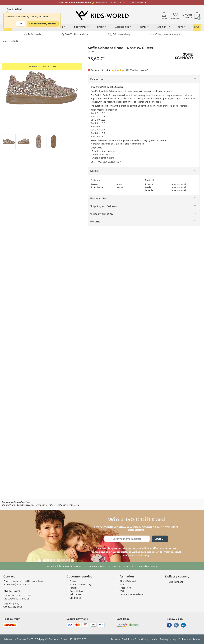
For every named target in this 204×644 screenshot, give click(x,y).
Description (97, 79)
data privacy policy (148, 566)
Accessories (124, 27)
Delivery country (168, 639)
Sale (197, 27)
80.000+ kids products (75, 34)
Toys (182, 27)
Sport (102, 27)
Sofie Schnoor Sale (26, 505)
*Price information (101, 214)
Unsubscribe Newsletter (132, 594)
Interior (163, 27)
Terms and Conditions (122, 639)
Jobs (122, 585)
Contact (9, 577)
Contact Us (75, 581)
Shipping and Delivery (103, 206)
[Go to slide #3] (38, 142)
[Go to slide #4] (53, 142)
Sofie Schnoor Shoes (46, 505)
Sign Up (160, 539)
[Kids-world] (102, 16)
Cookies (182, 639)
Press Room (126, 588)
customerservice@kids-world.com (27, 581)
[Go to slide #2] (24, 142)
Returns (95, 222)
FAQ (122, 591)
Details (94, 171)
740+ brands (32, 34)
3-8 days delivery (119, 34)
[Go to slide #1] (9, 142)
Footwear (82, 27)
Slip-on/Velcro (8, 505)
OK (20, 24)
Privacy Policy (141, 639)
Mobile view (195, 639)
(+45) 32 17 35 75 (20, 585)
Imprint (154, 639)
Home (5, 41)
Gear (145, 27)
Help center (75, 594)
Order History (76, 591)
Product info (98, 199)
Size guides (75, 598)
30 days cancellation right (165, 34)
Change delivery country (43, 24)
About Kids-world (128, 581)
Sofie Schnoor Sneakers (68, 505)
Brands (14, 41)
